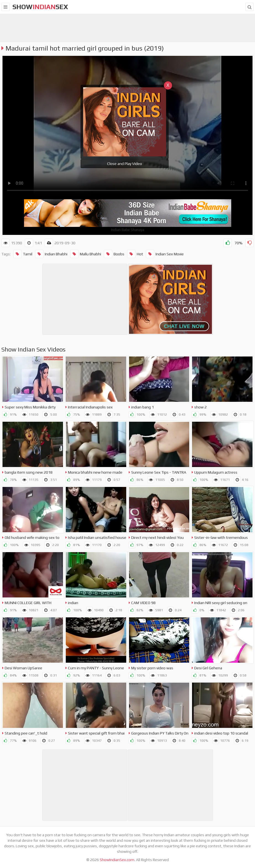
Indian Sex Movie (165, 254)
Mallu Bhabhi (86, 254)
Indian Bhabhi (51, 254)
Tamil (23, 254)
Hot (135, 254)
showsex (40, 7)
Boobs (114, 254)
